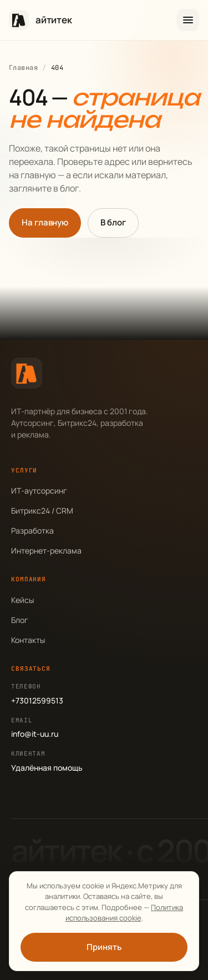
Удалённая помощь (47, 768)
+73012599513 (37, 700)
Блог (20, 620)
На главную (45, 222)
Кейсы (22, 600)
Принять (104, 947)
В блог (113, 222)
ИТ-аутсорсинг (39, 491)
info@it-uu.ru (35, 734)
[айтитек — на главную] (40, 20)
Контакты (28, 640)
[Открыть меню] (188, 20)
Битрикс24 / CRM (42, 511)
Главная (23, 68)
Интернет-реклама (46, 551)
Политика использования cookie (125, 913)
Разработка (32, 531)
